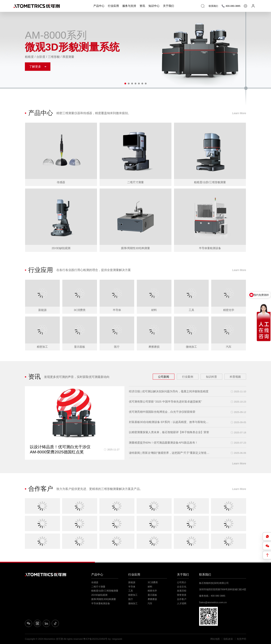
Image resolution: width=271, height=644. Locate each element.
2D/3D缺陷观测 (99, 595)
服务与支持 (129, 6)
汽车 (150, 603)
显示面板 (152, 595)
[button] (125, 84)
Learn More (239, 113)
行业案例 (188, 377)
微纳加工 (133, 603)
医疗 (131, 599)
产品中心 (99, 6)
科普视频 (235, 377)
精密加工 (133, 595)
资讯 (142, 6)
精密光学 (152, 591)
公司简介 (182, 582)
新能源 (132, 582)
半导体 (132, 587)
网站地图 (215, 639)
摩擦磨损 (152, 599)
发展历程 (182, 591)
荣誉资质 (182, 595)
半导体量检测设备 (101, 603)
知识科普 (211, 377)
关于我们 (168, 6)
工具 (131, 591)
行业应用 (113, 6)
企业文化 (182, 587)
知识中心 (154, 6)
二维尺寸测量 (98, 587)
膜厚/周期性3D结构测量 (104, 599)
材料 (150, 587)
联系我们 (205, 574)
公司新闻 (164, 377)
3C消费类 (153, 582)
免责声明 (241, 639)
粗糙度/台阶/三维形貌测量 (105, 591)
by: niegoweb (115, 639)
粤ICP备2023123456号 (95, 639)
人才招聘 (182, 603)
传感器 (95, 582)
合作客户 (182, 599)
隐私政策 (228, 639)
